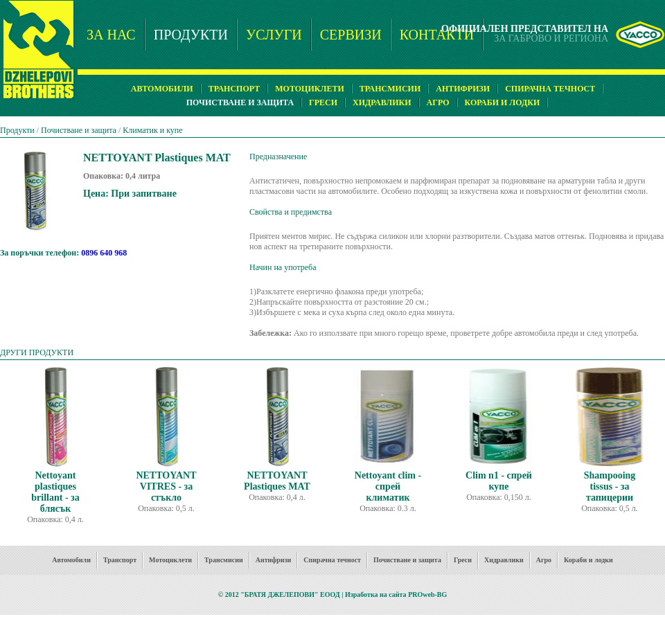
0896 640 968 (104, 253)
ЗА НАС (111, 35)
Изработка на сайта (376, 594)
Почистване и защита (79, 130)
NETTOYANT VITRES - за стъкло (166, 486)
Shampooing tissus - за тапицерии (610, 486)
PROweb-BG (427, 594)
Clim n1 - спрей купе (499, 481)
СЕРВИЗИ (351, 35)
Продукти (17, 130)
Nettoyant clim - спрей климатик (388, 486)
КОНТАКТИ (437, 35)
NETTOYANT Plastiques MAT (277, 481)
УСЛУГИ (274, 35)
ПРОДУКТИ (191, 35)
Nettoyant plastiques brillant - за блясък (55, 492)
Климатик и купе (152, 130)
